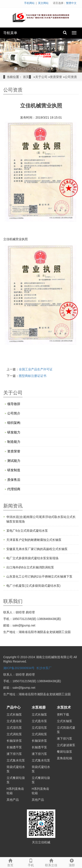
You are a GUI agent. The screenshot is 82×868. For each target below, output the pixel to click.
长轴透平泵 (14, 747)
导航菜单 (10, 33)
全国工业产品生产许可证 (36, 369)
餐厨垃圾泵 (65, 752)
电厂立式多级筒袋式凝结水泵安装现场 (32, 558)
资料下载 (63, 714)
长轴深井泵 (14, 741)
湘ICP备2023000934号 (19, 668)
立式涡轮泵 (14, 734)
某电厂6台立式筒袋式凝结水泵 (27, 531)
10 (57, 69)
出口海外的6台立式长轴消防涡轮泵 (30, 567)
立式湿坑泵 (14, 728)
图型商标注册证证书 (33, 376)
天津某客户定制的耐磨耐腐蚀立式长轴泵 (34, 540)
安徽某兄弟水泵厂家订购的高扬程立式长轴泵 (37, 549)
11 (62, 69)
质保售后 (14, 480)
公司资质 (71, 77)
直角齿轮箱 (65, 758)
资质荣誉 (56, 77)
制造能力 (14, 442)
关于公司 (41, 77)
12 (66, 69)
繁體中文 (71, 3)
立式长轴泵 (14, 714)
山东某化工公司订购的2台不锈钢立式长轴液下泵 (39, 576)
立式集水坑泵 (16, 760)
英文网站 (43, 3)
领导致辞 (14, 404)
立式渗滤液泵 (66, 745)
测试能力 (14, 461)
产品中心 (14, 707)
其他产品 (13, 800)
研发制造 (14, 470)
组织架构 (14, 423)
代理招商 (14, 489)
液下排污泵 (14, 754)
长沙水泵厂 (44, 668)
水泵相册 (39, 707)
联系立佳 (51, 862)
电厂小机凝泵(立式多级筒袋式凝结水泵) (33, 586)
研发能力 (14, 432)
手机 (31, 862)
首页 (26, 77)
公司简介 (14, 413)
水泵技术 (64, 707)
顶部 (72, 862)
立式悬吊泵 (14, 721)
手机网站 (29, 3)
